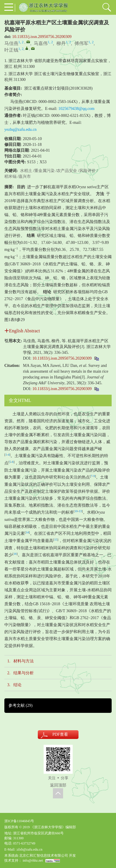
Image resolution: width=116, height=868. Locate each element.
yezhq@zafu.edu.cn (20, 129)
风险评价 (88, 171)
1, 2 (21, 42)
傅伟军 (81, 43)
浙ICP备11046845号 (19, 821)
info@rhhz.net (33, 860)
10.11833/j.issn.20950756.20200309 (42, 37)
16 (15, 554)
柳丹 (61, 43)
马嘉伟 (41, 43)
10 (76, 511)
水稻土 (26, 171)
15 (56, 540)
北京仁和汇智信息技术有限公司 (44, 856)
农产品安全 (67, 171)
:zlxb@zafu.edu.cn (29, 849)
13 (80, 511)
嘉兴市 (25, 176)
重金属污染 (44, 171)
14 (27, 532)
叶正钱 (11, 50)
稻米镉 (10, 176)
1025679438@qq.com (77, 109)
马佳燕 (11, 43)
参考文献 (20, 705)
